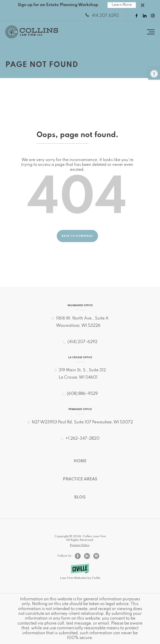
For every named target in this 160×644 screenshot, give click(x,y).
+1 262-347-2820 (82, 439)
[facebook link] (136, 16)
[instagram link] (153, 16)
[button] (154, 74)
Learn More (122, 5)
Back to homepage (77, 236)
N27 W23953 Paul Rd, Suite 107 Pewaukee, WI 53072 (82, 422)
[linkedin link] (145, 16)
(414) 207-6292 (82, 342)
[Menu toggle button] (151, 32)
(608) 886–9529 (82, 394)
